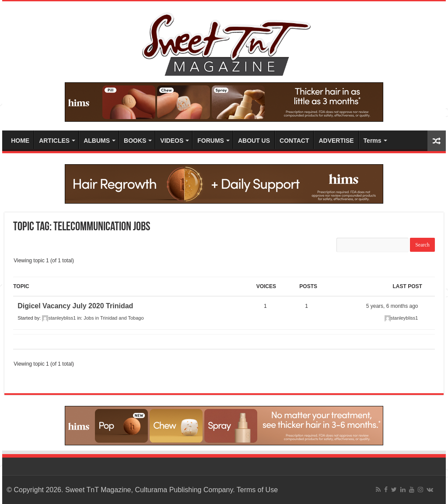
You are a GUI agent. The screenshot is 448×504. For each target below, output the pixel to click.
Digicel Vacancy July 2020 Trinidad (75, 306)
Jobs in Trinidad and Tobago (114, 318)
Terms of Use (257, 490)
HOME (20, 141)
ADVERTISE (336, 141)
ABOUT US (254, 141)
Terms (373, 141)
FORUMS (211, 141)
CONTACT (294, 141)
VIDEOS (172, 141)
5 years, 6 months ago (392, 306)
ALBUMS (97, 141)
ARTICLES (54, 141)
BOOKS (135, 141)
